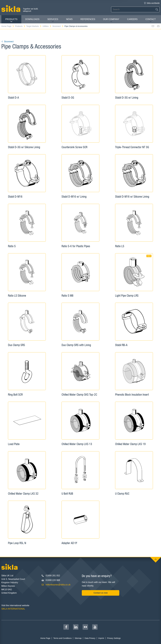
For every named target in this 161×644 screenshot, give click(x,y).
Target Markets (34, 26)
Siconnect (58, 26)
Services (53, 20)
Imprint (101, 638)
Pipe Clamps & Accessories (76, 26)
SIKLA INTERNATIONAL (13, 609)
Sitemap (78, 638)
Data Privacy (90, 638)
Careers (132, 19)
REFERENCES (88, 19)
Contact (151, 20)
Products (11, 20)
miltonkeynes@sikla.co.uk (58, 585)
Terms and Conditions (62, 638)
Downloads (32, 19)
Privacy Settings (114, 638)
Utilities (47, 26)
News (69, 19)
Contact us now (101, 593)
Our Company (111, 20)
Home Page (8, 26)
